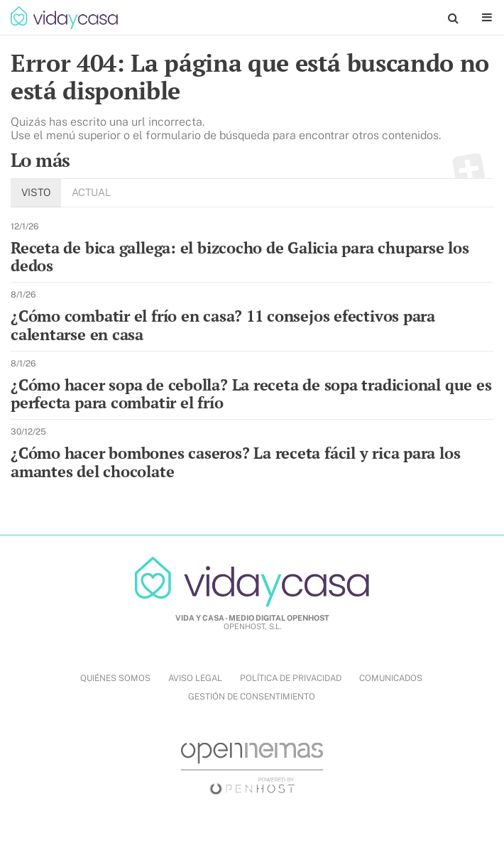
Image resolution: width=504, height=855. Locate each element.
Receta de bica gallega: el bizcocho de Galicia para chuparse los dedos (240, 257)
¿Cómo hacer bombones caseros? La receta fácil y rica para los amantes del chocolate (235, 462)
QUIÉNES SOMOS (115, 678)
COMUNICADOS (391, 678)
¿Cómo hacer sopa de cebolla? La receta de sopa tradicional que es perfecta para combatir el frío (251, 394)
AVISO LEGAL (195, 678)
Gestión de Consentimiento (252, 697)
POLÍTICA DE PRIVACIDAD (291, 678)
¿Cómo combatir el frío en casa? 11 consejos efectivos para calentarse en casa (223, 325)
